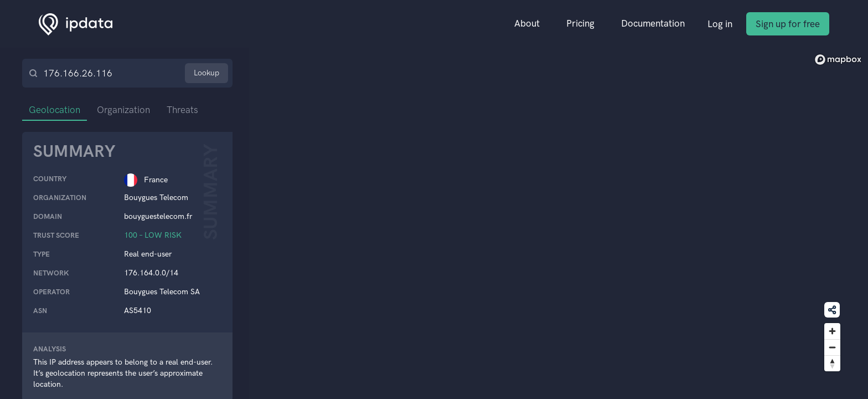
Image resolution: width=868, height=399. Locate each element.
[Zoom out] (832, 347)
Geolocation (55, 110)
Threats (182, 110)
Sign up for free (788, 24)
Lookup (206, 73)
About (527, 23)
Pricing (580, 23)
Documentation (653, 23)
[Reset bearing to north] (832, 363)
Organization (123, 110)
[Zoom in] (832, 331)
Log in (720, 24)
